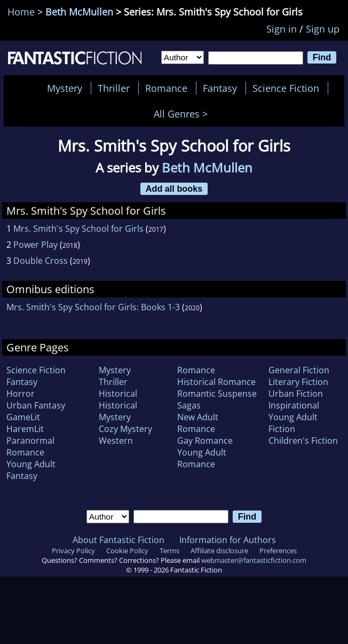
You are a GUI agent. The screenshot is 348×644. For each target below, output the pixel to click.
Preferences (278, 551)
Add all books (174, 189)
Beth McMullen (79, 12)
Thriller (114, 88)
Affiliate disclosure (219, 551)
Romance (166, 88)
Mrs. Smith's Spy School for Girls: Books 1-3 (93, 307)
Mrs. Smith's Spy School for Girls (78, 229)
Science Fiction (286, 88)
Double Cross (41, 261)
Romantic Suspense (217, 394)
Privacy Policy (73, 551)
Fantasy (220, 88)
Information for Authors (228, 540)
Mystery (65, 88)
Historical (118, 394)
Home (21, 12)
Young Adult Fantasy (31, 470)
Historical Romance (216, 382)
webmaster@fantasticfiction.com (254, 560)
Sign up (323, 29)
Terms (169, 551)
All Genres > (183, 114)
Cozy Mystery (125, 429)
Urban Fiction (296, 394)
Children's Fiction (303, 441)
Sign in (282, 29)
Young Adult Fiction (293, 423)
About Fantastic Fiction (118, 540)
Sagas (189, 405)
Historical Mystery (118, 411)
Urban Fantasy (36, 405)
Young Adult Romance (202, 458)
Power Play (35, 245)
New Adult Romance (198, 423)
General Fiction (299, 370)
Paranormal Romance (30, 446)
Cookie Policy (127, 551)
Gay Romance (205, 441)
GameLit (23, 417)
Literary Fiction (298, 382)
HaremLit (25, 429)
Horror (21, 394)
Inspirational (294, 405)
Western (116, 441)
